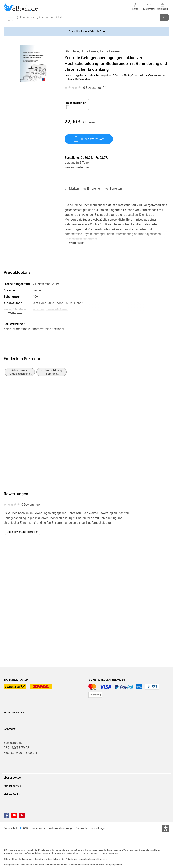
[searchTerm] (89, 17)
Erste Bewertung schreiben (23, 532)
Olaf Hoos (72, 51)
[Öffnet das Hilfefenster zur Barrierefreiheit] (166, 829)
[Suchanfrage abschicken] (165, 17)
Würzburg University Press (50, 309)
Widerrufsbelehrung (60, 828)
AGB (25, 828)
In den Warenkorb (89, 139)
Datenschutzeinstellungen (91, 828)
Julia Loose (90, 51)
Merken (74, 189)
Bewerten (116, 189)
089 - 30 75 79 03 (16, 748)
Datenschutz (11, 828)
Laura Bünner (110, 51)
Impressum (38, 828)
